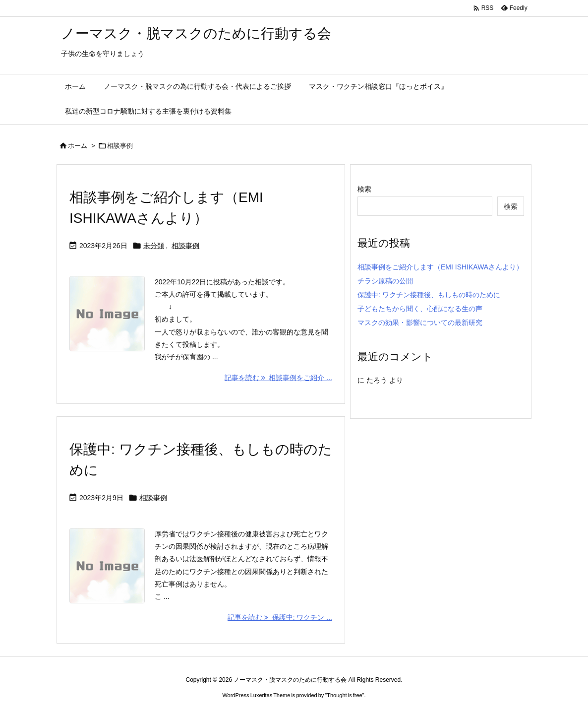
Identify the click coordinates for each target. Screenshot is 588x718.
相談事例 (185, 246)
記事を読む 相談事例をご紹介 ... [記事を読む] (278, 378)
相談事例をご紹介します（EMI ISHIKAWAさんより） (440, 267)
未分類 (154, 246)
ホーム (78, 146)
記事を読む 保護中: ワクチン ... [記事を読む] (280, 617)
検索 (364, 189)
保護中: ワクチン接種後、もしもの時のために (429, 295)
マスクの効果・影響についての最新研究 (420, 323)
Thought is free (344, 695)
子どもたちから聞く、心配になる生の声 (420, 309)
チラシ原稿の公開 (385, 281)
